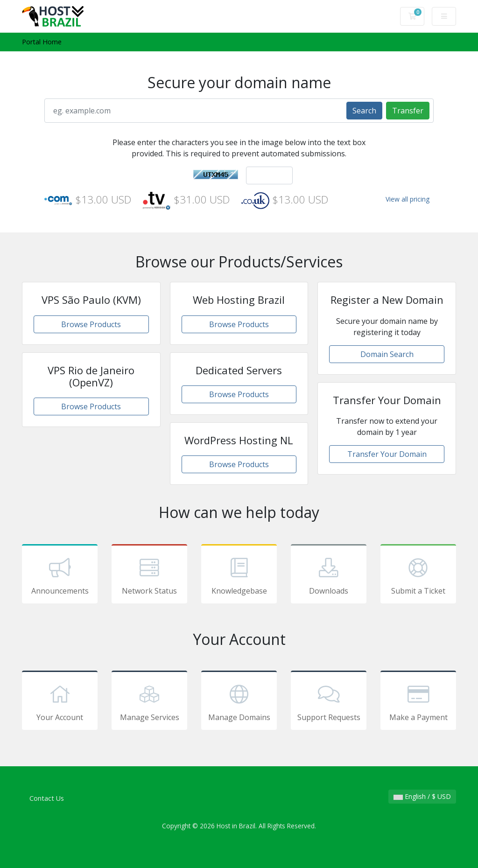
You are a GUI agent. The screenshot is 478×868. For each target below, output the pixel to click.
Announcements (60, 575)
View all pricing (408, 199)
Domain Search (387, 354)
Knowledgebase (239, 575)
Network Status (149, 575)
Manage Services (149, 702)
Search (364, 111)
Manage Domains (239, 702)
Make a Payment (418, 702)
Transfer (408, 111)
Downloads (329, 575)
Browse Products (91, 324)
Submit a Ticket (418, 575)
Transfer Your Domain (387, 454)
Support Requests (329, 702)
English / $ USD (422, 796)
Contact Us (47, 798)
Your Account (60, 702)
